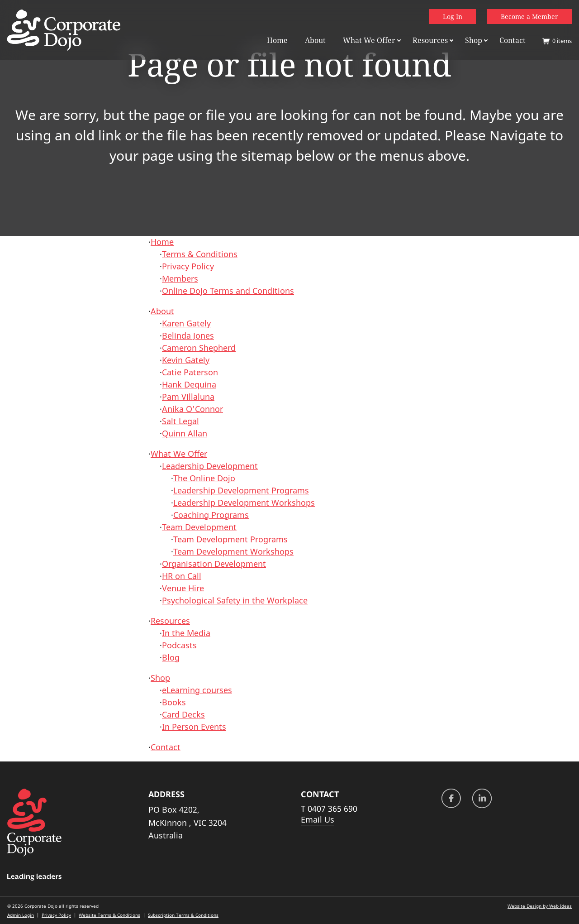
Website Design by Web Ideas (540, 906)
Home (277, 40)
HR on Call (182, 576)
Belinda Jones (188, 335)
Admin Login (21, 915)
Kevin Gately (186, 360)
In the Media (186, 633)
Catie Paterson (190, 372)
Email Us (318, 819)
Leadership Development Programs (241, 490)
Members (180, 278)
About (315, 40)
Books (174, 702)
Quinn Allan (185, 433)
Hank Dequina (189, 384)
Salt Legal (180, 421)
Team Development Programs (230, 539)
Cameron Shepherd (199, 348)
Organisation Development (214, 564)
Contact (513, 40)
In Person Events (194, 727)
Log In (453, 17)
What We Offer (369, 40)
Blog (171, 657)
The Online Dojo (204, 478)
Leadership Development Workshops (244, 503)
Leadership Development (210, 466)
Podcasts (179, 645)
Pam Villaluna (188, 397)
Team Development (199, 527)
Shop (474, 40)
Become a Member (529, 17)
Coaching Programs (211, 515)
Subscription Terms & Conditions (183, 915)
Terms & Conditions (200, 254)
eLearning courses (197, 690)
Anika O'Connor (192, 409)
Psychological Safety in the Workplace (235, 600)
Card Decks (183, 714)
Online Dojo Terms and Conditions (228, 291)
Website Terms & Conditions (109, 915)
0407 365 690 (332, 809)
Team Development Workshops (233, 551)
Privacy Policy (188, 266)
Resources (430, 40)
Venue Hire (183, 588)
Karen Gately (186, 323)
